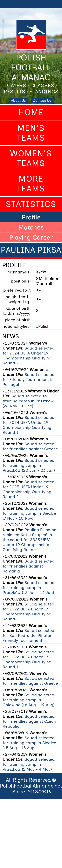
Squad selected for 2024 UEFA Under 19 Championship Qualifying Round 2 (29, 356)
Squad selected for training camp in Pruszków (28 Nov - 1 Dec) (28, 401)
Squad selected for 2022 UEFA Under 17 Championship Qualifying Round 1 (29, 659)
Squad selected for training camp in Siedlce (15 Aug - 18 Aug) (29, 743)
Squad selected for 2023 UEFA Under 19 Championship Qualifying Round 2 (29, 489)
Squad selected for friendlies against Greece (30, 446)
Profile (31, 217)
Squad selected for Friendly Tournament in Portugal (29, 379)
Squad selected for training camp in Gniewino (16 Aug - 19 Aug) (29, 700)
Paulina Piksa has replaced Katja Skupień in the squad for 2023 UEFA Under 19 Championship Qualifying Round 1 (31, 540)
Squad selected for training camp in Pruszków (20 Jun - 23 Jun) (29, 465)
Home (31, 112)
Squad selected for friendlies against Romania (29, 566)
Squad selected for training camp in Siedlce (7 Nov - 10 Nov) (29, 513)
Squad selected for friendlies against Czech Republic (29, 721)
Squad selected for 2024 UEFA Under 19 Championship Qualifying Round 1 (29, 425)
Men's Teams (31, 133)
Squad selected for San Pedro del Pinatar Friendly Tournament (29, 635)
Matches (31, 227)
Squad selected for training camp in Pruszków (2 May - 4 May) (29, 764)
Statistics (31, 204)
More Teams (31, 184)
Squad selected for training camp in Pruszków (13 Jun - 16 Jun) (29, 588)
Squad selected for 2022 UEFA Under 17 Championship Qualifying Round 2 (29, 611)
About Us (18, 101)
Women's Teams (31, 158)
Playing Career (31, 237)
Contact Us (42, 101)
